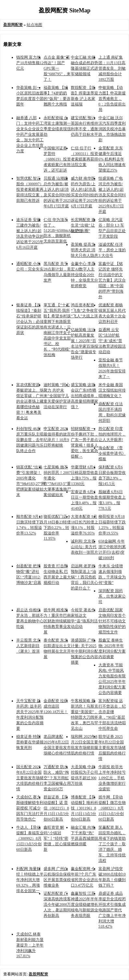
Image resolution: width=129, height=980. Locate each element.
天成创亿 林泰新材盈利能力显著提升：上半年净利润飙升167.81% (30, 945)
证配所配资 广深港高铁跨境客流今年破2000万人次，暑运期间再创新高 (57, 904)
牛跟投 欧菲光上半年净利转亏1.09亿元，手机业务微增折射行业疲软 (112, 778)
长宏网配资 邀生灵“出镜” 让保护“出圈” (83, 225)
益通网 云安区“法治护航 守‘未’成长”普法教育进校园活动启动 (112, 341)
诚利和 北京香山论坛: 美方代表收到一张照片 (84, 547)
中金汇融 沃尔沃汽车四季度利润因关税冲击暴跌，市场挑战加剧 (112, 129)
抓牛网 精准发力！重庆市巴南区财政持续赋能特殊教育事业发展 (57, 621)
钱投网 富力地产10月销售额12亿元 (30, 63)
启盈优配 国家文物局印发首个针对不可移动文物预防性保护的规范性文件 (112, 621)
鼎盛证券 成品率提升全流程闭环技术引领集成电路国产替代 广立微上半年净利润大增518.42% (112, 910)
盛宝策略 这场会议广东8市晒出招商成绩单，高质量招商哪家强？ (84, 396)
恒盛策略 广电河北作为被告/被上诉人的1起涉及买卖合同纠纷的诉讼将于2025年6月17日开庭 (112, 195)
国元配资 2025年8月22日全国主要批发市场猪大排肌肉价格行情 (30, 778)
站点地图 (34, 25)
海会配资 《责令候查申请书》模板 (112, 453)
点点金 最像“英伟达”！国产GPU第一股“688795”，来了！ (57, 68)
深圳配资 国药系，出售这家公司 (112, 596)
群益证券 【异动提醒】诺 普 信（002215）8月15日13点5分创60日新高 (56, 808)
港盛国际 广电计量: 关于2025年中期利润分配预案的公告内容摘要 (84, 651)
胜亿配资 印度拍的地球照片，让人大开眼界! (112, 434)
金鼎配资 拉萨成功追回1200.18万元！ (56, 706)
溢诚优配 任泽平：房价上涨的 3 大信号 (112, 250)
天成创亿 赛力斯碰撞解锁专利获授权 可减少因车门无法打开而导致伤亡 (30, 808)
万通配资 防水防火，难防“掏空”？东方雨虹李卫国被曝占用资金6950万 (57, 778)
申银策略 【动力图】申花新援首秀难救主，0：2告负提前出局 (112, 99)
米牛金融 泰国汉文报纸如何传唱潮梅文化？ (112, 390)
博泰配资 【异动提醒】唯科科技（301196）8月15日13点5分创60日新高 (84, 808)
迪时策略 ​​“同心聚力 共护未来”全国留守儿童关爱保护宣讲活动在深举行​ (57, 396)
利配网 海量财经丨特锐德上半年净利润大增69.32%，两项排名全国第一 (30, 880)
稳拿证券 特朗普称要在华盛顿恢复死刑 (30, 742)
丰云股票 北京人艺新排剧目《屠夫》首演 (28, 646)
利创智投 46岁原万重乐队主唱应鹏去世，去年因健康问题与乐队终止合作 (30, 440)
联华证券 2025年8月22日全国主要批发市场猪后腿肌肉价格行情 (112, 748)
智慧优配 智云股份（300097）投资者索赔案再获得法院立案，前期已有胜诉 (30, 189)
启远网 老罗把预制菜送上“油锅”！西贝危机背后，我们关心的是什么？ (84, 577)
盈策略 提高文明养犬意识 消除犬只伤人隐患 (84, 250)
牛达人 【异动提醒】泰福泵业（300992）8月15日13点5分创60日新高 (30, 838)
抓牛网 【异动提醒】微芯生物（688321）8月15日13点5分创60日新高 (112, 808)
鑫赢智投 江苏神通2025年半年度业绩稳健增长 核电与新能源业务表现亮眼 (84, 904)
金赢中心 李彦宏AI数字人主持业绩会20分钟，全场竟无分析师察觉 (84, 275)
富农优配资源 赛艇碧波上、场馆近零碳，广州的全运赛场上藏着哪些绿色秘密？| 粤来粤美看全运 (30, 401)
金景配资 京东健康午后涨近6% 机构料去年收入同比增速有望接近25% (112, 159)
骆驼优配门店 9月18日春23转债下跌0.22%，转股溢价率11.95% (57, 527)
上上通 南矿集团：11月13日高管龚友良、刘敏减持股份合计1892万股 (112, 68)
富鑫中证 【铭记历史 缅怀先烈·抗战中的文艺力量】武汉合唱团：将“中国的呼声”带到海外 (112, 280)
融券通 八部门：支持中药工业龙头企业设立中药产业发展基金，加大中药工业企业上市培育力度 (30, 134)
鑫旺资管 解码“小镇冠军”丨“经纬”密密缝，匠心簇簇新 (57, 838)
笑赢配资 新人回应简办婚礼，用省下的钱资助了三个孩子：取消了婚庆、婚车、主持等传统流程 (112, 844)
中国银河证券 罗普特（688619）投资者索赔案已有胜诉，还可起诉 (57, 159)
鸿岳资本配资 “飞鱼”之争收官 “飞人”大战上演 (84, 311)
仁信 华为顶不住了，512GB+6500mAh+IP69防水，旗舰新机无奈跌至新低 (63, 230)
